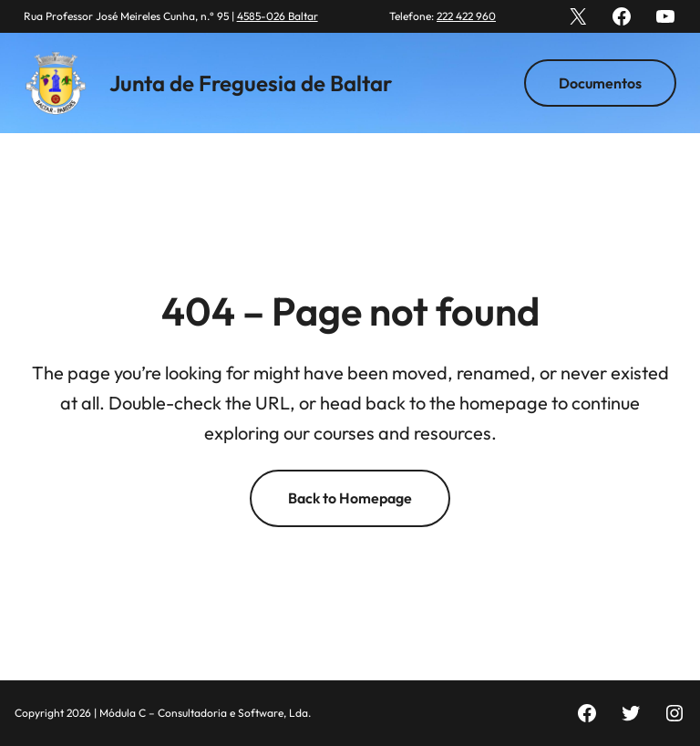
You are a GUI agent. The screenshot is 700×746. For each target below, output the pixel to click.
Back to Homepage (350, 498)
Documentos (600, 83)
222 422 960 (466, 16)
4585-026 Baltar (278, 16)
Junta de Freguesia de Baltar (251, 83)
